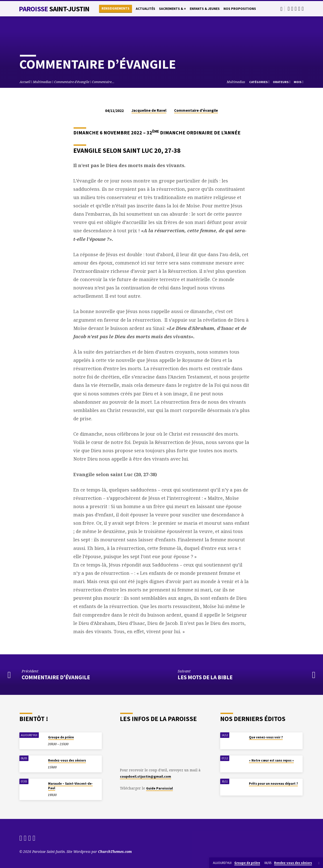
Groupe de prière (61, 737)
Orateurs (282, 82)
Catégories (259, 82)
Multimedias (42, 82)
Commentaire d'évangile (72, 82)
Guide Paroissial (159, 788)
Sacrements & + (172, 9)
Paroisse (54, 9)
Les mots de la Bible (205, 677)
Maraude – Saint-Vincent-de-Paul (70, 786)
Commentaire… (103, 82)
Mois (299, 82)
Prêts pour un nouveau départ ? (273, 784)
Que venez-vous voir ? (266, 737)
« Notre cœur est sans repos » (271, 760)
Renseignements (116, 8)
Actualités (146, 9)
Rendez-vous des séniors (67, 760)
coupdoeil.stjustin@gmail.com (146, 777)
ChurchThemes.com (115, 852)
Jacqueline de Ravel (149, 110)
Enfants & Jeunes (205, 9)
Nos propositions (240, 9)
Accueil (25, 82)
